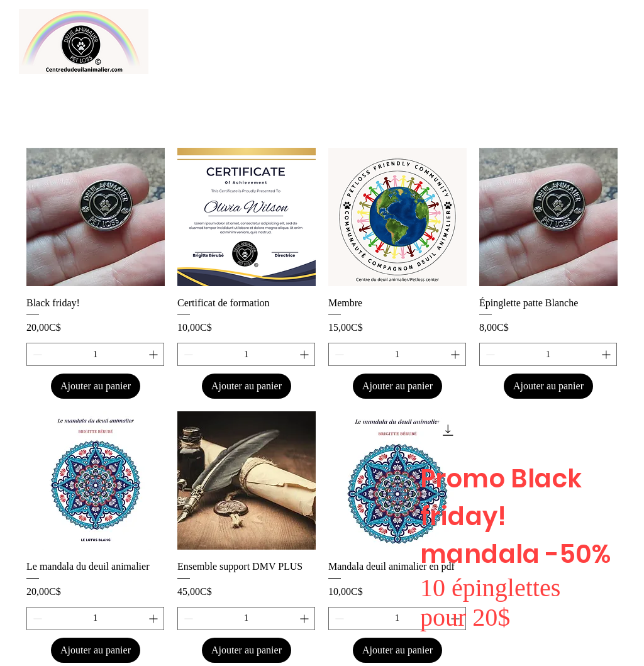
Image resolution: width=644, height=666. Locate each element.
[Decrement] (36, 354)
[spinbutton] (95, 354)
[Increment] (154, 354)
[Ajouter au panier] (96, 386)
